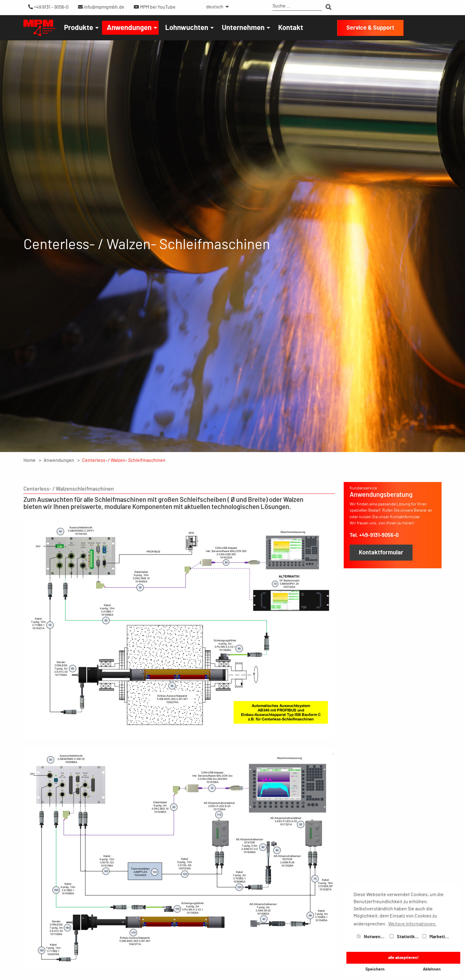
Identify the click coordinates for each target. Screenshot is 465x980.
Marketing (436, 937)
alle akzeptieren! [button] (403, 958)
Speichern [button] (375, 969)
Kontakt (291, 28)
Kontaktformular (381, 553)
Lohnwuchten (187, 28)
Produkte (79, 28)
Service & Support (370, 28)
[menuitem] (216, 7)
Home (30, 460)
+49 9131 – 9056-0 (48, 7)
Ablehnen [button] (432, 969)
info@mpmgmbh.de (101, 7)
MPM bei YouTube (155, 7)
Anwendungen (129, 28)
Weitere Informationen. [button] (412, 924)
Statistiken (405, 937)
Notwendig (372, 937)
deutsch (215, 7)
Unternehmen (243, 28)
